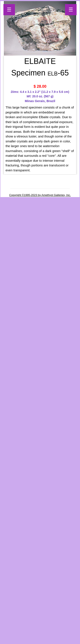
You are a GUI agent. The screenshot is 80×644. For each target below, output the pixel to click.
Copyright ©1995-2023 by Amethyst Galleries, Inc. (40, 195)
